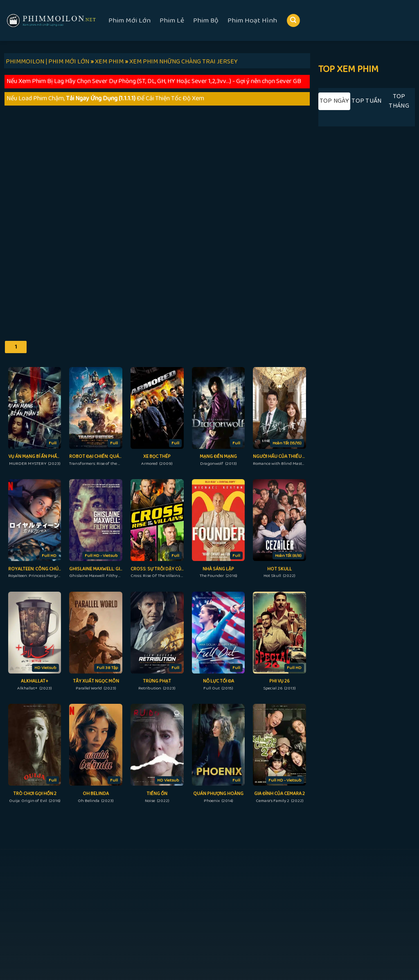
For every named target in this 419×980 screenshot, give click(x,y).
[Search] (293, 21)
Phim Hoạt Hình (252, 20)
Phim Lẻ (172, 20)
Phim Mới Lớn (130, 20)
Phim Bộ (206, 20)
